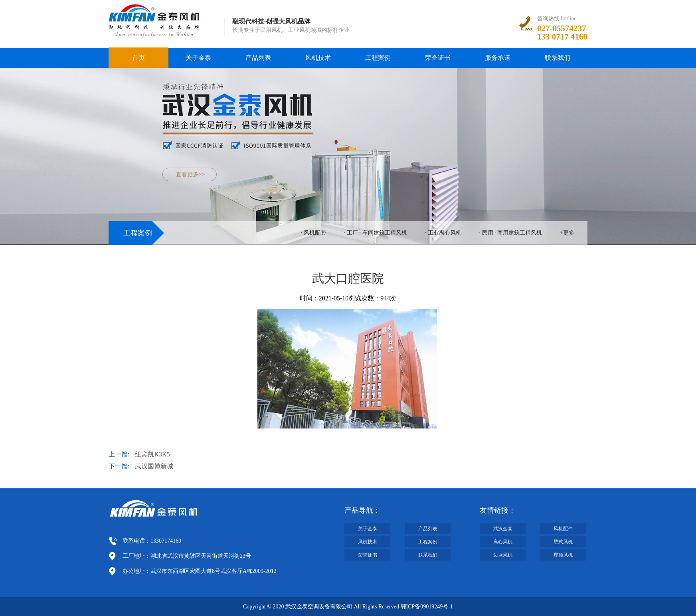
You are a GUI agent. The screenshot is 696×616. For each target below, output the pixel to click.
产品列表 (258, 58)
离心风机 (503, 542)
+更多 (567, 233)
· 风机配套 (313, 233)
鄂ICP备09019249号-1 (427, 607)
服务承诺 (498, 58)
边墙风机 (503, 555)
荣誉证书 (438, 58)
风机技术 (318, 58)
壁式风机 (563, 542)
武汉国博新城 (154, 466)
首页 (138, 58)
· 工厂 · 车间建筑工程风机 (376, 233)
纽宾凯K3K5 (152, 454)
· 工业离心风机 (443, 233)
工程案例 (378, 58)
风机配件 (563, 529)
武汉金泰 (503, 529)
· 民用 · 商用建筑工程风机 (511, 233)
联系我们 (558, 58)
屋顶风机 (563, 555)
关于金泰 (198, 58)
